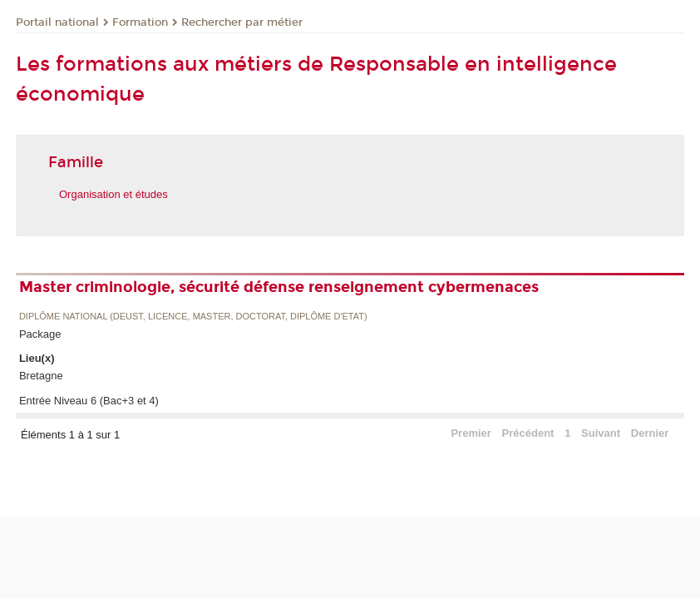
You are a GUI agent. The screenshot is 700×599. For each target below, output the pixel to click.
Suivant (601, 433)
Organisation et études (113, 194)
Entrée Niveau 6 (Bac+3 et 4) (89, 401)
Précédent (528, 433)
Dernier (650, 433)
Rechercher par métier (242, 22)
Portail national (57, 22)
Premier (471, 433)
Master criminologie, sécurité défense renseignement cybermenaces (279, 287)
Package (40, 334)
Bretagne (41, 376)
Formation (140, 22)
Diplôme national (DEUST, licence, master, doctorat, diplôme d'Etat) (193, 317)
